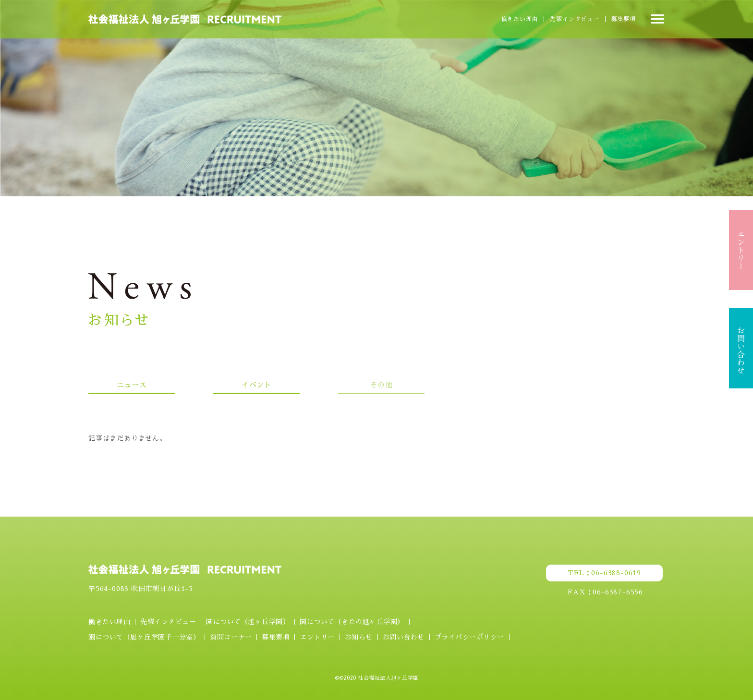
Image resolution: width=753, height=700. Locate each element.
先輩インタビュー (574, 19)
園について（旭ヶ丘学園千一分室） (144, 637)
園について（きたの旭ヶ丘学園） (352, 622)
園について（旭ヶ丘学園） (248, 622)
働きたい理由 (520, 19)
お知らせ (359, 637)
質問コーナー (231, 637)
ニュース (132, 385)
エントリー (317, 637)
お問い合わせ (404, 637)
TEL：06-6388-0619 (604, 573)
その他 (382, 385)
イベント (256, 385)
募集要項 (624, 19)
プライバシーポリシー (469, 637)
